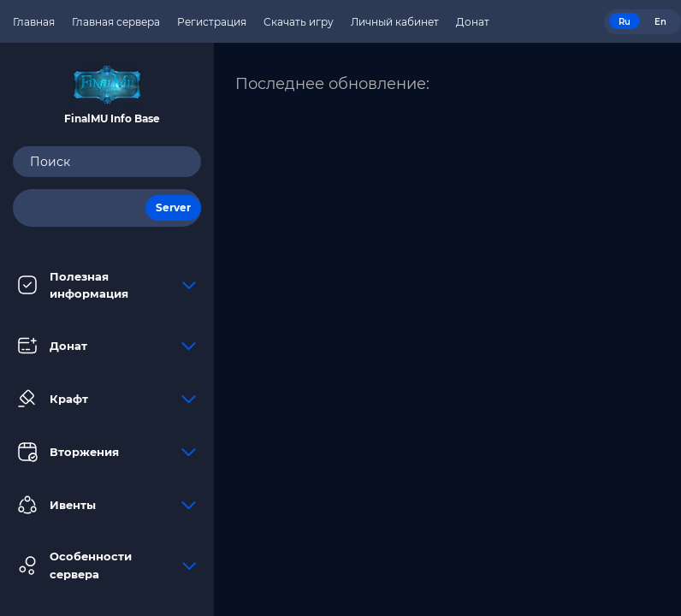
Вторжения (107, 452)
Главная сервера (116, 22)
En (660, 22)
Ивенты (107, 505)
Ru (625, 22)
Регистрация (212, 22)
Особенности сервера (107, 565)
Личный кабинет (395, 22)
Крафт (107, 399)
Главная (34, 22)
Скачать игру (299, 22)
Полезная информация (107, 285)
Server (173, 207)
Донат (107, 346)
